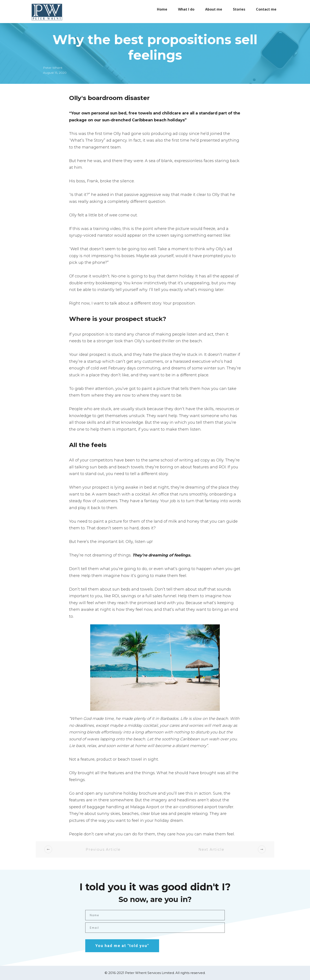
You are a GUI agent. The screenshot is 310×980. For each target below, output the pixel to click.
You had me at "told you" (122, 946)
